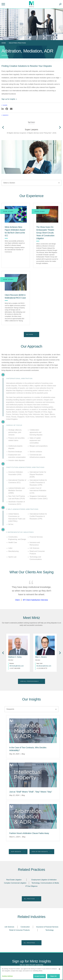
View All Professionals (31, 681)
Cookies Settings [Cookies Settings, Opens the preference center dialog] (7, 976)
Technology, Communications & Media (45, 883)
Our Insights (18, 852)
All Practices (31, 899)
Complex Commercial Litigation (15, 883)
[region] (31, 973)
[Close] (59, 969)
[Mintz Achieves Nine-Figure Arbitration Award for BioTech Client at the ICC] (16, 214)
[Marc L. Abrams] (41, 657)
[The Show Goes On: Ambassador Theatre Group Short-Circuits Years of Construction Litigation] (47, 214)
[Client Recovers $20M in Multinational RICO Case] (16, 282)
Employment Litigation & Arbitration (44, 880)
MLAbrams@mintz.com (44, 666)
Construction (25, 927)
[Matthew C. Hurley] (15, 657)
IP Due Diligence (31, 886)
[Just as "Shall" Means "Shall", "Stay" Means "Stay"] (31, 792)
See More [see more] (31, 334)
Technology (50, 930)
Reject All (53, 976)
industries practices (17, 43)
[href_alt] (18, 645)
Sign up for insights (9, 99)
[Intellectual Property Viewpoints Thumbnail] (33, 775)
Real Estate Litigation (14, 880)
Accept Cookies (40, 976)
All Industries (31, 943)
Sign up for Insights (42, 852)
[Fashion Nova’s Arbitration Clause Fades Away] (29, 833)
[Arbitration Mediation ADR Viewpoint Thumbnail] (33, 731)
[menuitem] (4, 43)
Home (4, 43)
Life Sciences (9, 927)
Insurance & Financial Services (47, 927)
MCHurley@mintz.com (17, 666)
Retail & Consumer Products (19, 930)
